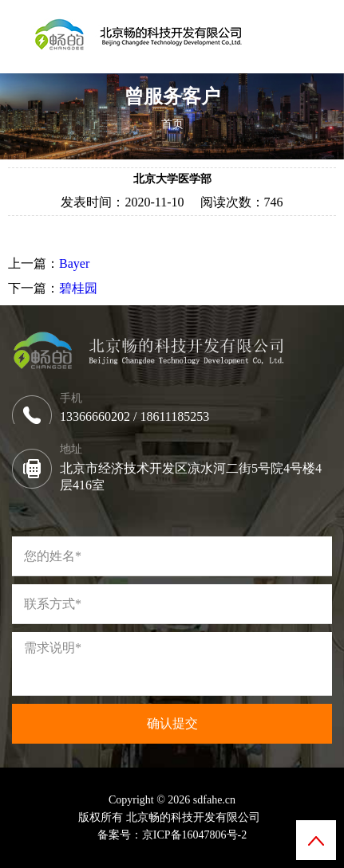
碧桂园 (78, 288)
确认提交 (172, 723)
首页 (172, 124)
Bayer (74, 263)
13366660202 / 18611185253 (138, 416)
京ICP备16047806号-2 (194, 835)
